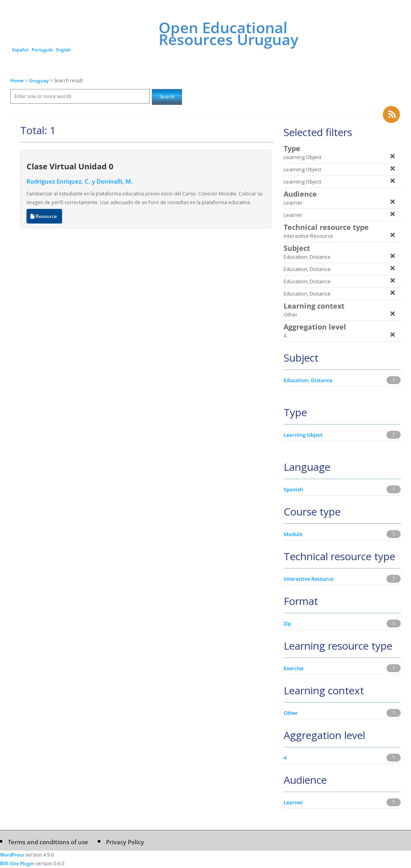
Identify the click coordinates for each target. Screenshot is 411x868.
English (63, 50)
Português (42, 50)
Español (20, 50)
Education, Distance (308, 380)
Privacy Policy (125, 842)
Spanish (293, 489)
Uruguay (39, 81)
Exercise (294, 668)
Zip (287, 624)
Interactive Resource (309, 579)
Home (17, 81)
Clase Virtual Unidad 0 (70, 166)
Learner (293, 802)
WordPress (12, 855)
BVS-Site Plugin (17, 863)
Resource (44, 216)
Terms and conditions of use (48, 842)
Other (291, 713)
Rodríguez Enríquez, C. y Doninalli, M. (80, 181)
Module (293, 534)
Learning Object (303, 435)
